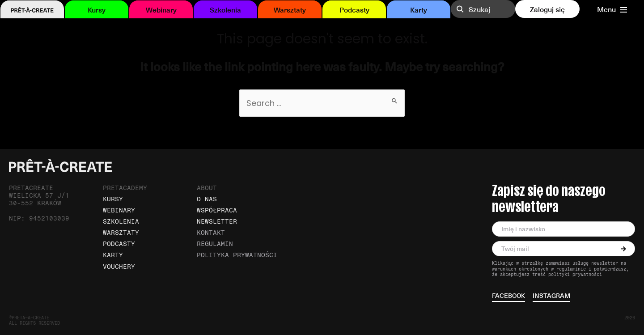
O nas (207, 199)
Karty (419, 9)
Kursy (97, 9)
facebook (508, 296)
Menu (612, 9)
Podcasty (354, 9)
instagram (551, 296)
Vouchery (119, 267)
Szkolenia (225, 9)
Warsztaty (290, 9)
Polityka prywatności (237, 255)
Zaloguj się (547, 9)
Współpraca (217, 210)
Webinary (161, 9)
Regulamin (215, 244)
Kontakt (211, 233)
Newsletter (217, 222)
